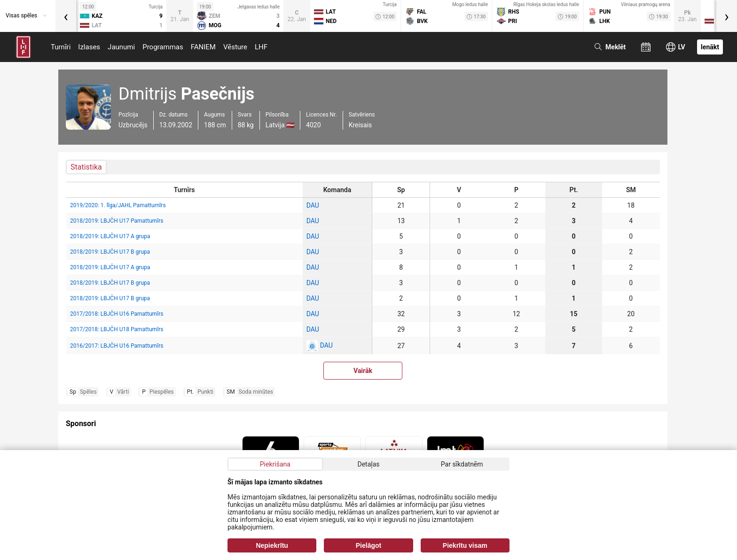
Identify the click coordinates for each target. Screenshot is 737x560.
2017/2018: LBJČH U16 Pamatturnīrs (117, 314)
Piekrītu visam (465, 545)
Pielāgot (368, 545)
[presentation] (66, 16)
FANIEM (203, 47)
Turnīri (61, 47)
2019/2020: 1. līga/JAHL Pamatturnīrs (118, 205)
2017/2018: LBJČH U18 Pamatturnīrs (117, 329)
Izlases (89, 47)
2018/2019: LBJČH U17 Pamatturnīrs (117, 221)
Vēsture (235, 47)
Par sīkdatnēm (462, 464)
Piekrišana (275, 464)
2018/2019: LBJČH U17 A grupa (110, 236)
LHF (261, 47)
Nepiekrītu (272, 545)
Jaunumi (121, 47)
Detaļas (368, 464)
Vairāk (363, 371)
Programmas (163, 47)
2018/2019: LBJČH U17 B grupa (110, 252)
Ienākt (710, 47)
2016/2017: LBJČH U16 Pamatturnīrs (117, 346)
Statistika (86, 167)
